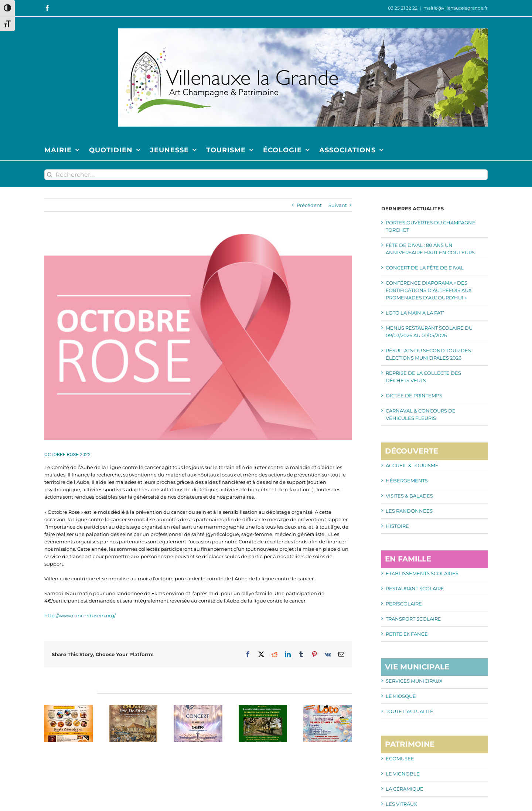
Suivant (338, 205)
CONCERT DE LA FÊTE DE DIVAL (425, 268)
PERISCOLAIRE (404, 604)
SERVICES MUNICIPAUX (414, 681)
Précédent (309, 205)
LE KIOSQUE (401, 696)
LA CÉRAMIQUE (405, 789)
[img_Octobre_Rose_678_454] (198, 337)
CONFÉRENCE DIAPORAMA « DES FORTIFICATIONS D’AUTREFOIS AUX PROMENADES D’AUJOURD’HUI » (429, 290)
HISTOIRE (397, 526)
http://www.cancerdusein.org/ (80, 615)
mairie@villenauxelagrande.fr (456, 8)
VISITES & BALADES (409, 496)
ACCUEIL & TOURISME (412, 465)
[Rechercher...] (266, 175)
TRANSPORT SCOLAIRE (413, 619)
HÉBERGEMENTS (407, 481)
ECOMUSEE (400, 759)
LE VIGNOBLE (403, 774)
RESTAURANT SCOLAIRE (415, 588)
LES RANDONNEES (409, 511)
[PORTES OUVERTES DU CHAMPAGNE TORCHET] (69, 708)
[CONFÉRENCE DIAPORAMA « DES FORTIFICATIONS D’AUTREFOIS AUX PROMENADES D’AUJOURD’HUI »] (263, 708)
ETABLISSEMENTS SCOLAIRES (422, 573)
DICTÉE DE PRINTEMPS (414, 396)
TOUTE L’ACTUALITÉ (410, 711)
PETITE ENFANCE (407, 634)
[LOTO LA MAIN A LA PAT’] (328, 708)
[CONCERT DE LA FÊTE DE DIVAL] (198, 708)
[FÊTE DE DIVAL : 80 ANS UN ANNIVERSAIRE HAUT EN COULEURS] (133, 708)
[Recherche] (50, 175)
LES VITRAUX (401, 804)
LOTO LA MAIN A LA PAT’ (415, 313)
